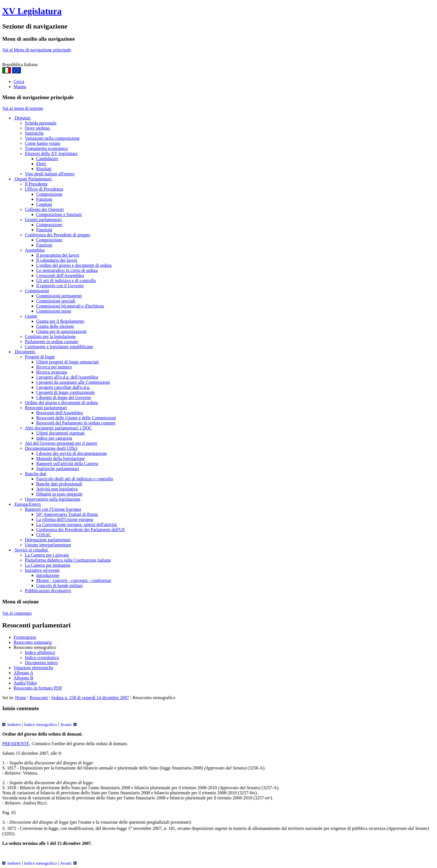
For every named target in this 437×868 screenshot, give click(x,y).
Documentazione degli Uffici (51, 448)
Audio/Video (25, 683)
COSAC (44, 535)
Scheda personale (41, 123)
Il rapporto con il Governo (60, 286)
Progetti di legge (40, 357)
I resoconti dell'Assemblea (60, 275)
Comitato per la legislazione (50, 336)
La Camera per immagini (47, 565)
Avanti (68, 724)
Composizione (49, 194)
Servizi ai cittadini (31, 550)
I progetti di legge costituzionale (65, 392)
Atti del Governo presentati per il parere (61, 443)
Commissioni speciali (56, 301)
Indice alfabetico (40, 652)
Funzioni (44, 199)
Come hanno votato (43, 143)
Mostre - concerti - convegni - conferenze (74, 580)
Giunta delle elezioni (55, 326)
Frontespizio (25, 637)
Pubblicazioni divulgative (48, 591)
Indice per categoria (54, 438)
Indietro (12, 724)
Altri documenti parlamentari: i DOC (58, 428)
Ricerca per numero (54, 367)
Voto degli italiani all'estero (50, 174)
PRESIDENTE (16, 744)
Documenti (25, 352)
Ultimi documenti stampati (60, 433)
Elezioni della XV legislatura (51, 153)
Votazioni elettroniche (33, 668)
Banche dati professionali (59, 484)
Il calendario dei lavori (57, 260)
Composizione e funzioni (59, 214)
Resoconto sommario (33, 642)
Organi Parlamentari (33, 179)
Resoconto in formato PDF (38, 688)
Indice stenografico (41, 724)
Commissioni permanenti (59, 296)
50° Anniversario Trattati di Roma (67, 514)
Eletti (41, 164)
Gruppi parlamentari (43, 220)
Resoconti (39, 698)
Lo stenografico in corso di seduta (67, 270)
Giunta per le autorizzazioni (61, 331)
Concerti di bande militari (60, 585)
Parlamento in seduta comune (52, 342)
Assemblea (35, 250)
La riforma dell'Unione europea (65, 519)
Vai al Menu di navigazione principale (37, 50)
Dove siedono (37, 128)
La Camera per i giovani (47, 555)
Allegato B (23, 678)
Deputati (22, 118)
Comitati (44, 204)
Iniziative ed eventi (42, 570)
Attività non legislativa (57, 489)
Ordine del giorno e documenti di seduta (61, 403)
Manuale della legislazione (60, 458)
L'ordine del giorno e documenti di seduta (74, 265)
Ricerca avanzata (52, 372)
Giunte (31, 316)
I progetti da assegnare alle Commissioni (73, 382)
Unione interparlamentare (48, 545)
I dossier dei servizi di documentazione (72, 453)
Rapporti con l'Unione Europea (53, 509)
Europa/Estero (28, 504)
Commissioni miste (54, 311)
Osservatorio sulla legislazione (53, 499)
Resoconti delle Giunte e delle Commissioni (76, 418)
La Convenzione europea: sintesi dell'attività (76, 524)
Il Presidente (36, 184)
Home (20, 698)
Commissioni (37, 291)
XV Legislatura (32, 11)
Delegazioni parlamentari (48, 540)
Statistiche (34, 133)
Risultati (44, 169)
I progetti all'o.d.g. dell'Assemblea (67, 377)
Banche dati (36, 474)
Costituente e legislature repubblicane (59, 347)
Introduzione (48, 575)
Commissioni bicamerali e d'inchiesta (70, 306)
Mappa (20, 87)
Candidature (47, 159)
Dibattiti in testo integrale (59, 494)
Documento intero (41, 663)
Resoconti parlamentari (46, 408)
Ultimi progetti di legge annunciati (67, 362)
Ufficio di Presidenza (44, 189)
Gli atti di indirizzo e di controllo (66, 281)
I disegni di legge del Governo (64, 397)
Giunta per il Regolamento (60, 321)
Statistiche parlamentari (58, 469)
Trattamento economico (46, 148)
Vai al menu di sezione (23, 108)
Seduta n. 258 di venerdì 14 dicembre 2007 (90, 698)
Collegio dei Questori (44, 209)
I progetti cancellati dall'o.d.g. (63, 387)
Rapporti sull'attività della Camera (67, 464)
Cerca (19, 81)
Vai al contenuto (17, 613)
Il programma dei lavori (58, 255)
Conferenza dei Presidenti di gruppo (58, 235)
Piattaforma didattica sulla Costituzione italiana (68, 560)
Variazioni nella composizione (52, 138)
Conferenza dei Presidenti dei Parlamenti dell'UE (81, 530)
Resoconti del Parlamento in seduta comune (76, 423)
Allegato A (23, 673)
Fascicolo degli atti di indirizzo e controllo (75, 479)
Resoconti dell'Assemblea (60, 413)
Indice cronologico (42, 657)
